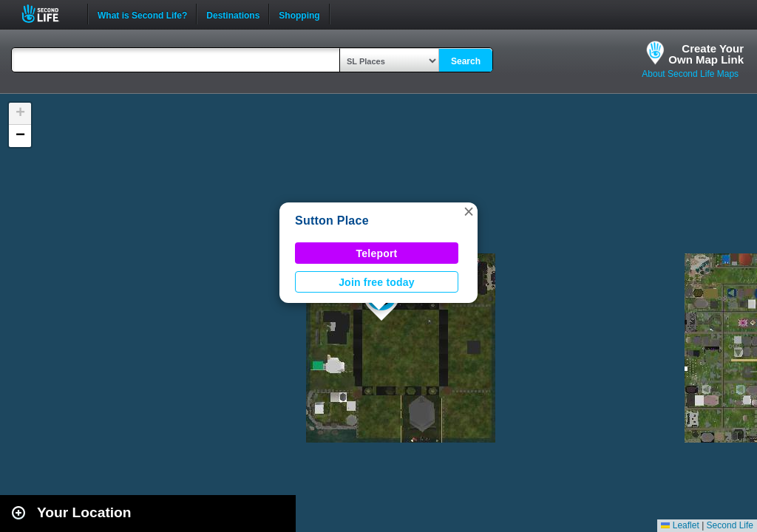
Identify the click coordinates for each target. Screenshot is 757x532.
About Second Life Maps (690, 74)
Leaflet (680, 525)
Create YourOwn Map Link (706, 54)
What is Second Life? (142, 14)
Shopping (299, 14)
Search (466, 61)
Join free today (377, 282)
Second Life (48, 14)
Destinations (233, 14)
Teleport (377, 253)
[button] (469, 211)
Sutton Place (332, 221)
